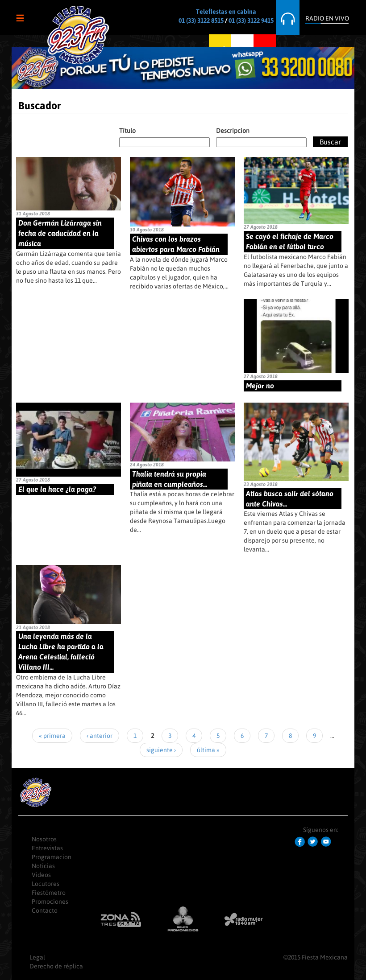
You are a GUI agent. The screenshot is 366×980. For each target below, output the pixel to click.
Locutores (46, 884)
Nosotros (44, 839)
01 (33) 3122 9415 (251, 21)
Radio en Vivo (327, 18)
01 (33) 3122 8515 (201, 21)
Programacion (52, 857)
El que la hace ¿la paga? (57, 489)
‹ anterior (100, 736)
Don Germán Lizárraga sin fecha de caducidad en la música (60, 233)
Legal (37, 957)
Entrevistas (47, 848)
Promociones (50, 902)
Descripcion (233, 131)
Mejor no (260, 386)
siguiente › (161, 750)
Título (127, 131)
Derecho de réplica (56, 966)
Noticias (43, 866)
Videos (41, 875)
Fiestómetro (49, 893)
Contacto (45, 910)
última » (208, 750)
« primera (52, 736)
